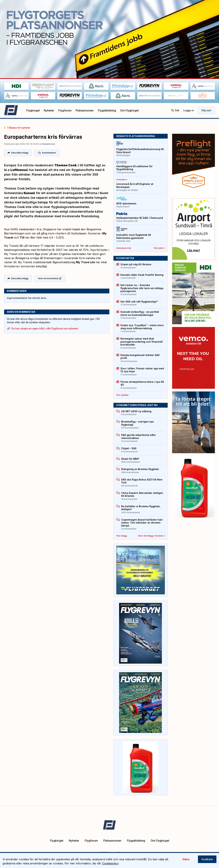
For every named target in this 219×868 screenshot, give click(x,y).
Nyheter (49, 111)
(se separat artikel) (45, 198)
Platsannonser (85, 111)
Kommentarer (47, 153)
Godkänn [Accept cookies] (207, 859)
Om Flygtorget (129, 111)
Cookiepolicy (110, 863)
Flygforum (65, 111)
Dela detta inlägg (18, 153)
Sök (175, 110)
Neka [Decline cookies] (186, 859)
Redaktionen (49, 144)
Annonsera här (124, 248)
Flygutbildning (107, 111)
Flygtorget (33, 111)
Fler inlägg (122, 536)
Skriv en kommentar (50, 278)
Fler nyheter (123, 395)
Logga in (189, 110)
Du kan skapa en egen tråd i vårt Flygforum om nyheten (43, 328)
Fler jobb (159, 248)
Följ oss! (206, 110)
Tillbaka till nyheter (17, 128)
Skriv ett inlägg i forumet (152, 536)
